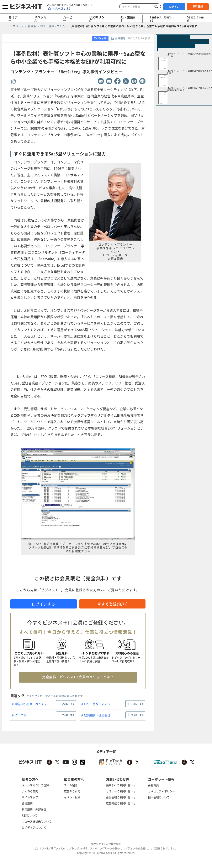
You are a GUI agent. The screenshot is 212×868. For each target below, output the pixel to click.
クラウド (21, 715)
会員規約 (27, 803)
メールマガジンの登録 (35, 785)
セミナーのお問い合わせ (121, 791)
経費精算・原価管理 (97, 715)
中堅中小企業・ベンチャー (32, 704)
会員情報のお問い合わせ (121, 797)
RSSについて (30, 815)
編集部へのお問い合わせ (121, 785)
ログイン (174, 7)
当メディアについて (34, 827)
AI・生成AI (128, 19)
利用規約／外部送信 (34, 809)
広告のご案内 (72, 791)
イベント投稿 (72, 797)
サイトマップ (30, 797)
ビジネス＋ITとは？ (59, 9)
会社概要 (153, 785)
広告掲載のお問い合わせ (121, 803)
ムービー (68, 19)
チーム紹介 (71, 785)
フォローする (68, 704)
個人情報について (159, 797)
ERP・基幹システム (97, 704)
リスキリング (97, 19)
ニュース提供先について (37, 821)
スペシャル (41, 19)
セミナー (13, 19)
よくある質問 (30, 791)
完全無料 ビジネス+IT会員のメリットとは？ (78, 677)
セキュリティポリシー (161, 791)
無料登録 (198, 6)
